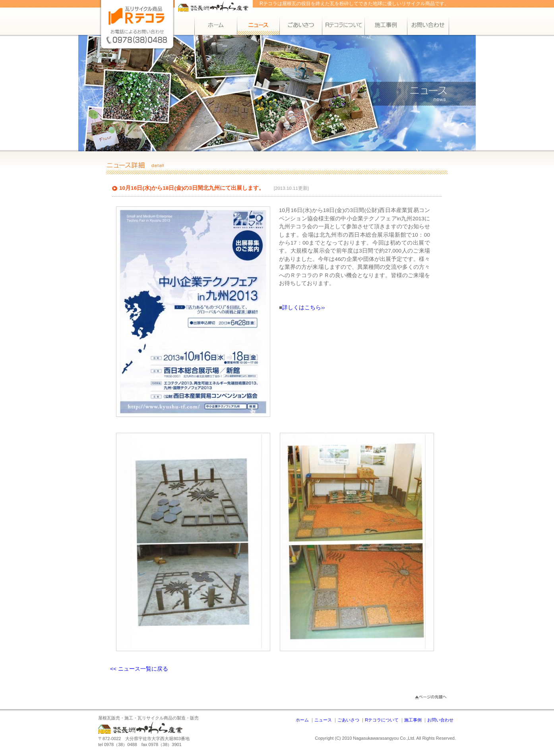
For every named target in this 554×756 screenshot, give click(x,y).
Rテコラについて (382, 720)
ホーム (302, 720)
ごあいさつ (348, 720)
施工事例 (413, 720)
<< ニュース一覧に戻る (139, 669)
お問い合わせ (440, 720)
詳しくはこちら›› (303, 308)
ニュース (323, 720)
